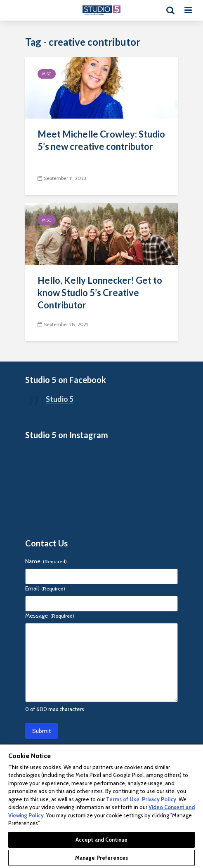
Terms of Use (123, 799)
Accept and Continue (101, 840)
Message (50, 616)
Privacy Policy (159, 799)
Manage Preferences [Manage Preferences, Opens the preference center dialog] (101, 858)
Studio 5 (60, 399)
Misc (47, 74)
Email (45, 588)
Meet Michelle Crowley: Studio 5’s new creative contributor (101, 140)
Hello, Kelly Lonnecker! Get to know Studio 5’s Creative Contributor (100, 293)
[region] (101, 806)
